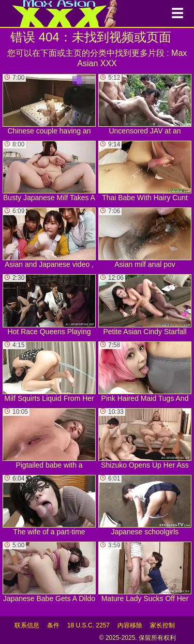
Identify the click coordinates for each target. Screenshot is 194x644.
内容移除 (130, 625)
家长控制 (162, 625)
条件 (53, 625)
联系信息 (27, 625)
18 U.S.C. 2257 (88, 625)
